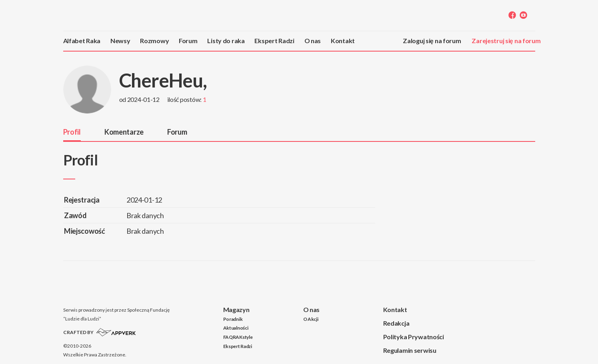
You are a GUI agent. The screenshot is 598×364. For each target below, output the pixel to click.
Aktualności (236, 328)
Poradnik (233, 319)
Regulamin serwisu (410, 350)
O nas (313, 41)
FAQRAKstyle (238, 337)
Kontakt (343, 41)
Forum (188, 41)
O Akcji (311, 319)
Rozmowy (154, 41)
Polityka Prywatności (414, 337)
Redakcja (396, 323)
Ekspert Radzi (274, 41)
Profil (72, 132)
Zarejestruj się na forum (506, 41)
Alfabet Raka (82, 41)
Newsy (120, 41)
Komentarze (124, 132)
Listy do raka (226, 41)
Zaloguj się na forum (432, 41)
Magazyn (236, 309)
